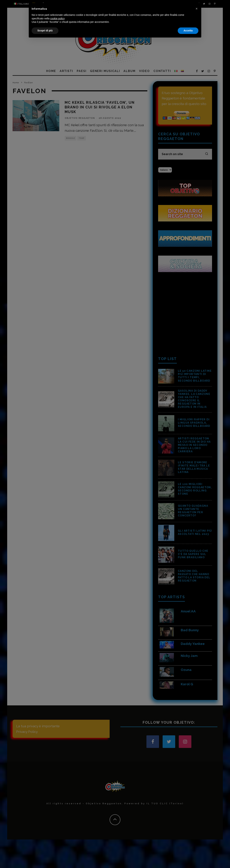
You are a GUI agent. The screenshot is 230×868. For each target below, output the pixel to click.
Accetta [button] (188, 858)
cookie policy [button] (57, 846)
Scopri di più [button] (45, 858)
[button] (197, 836)
